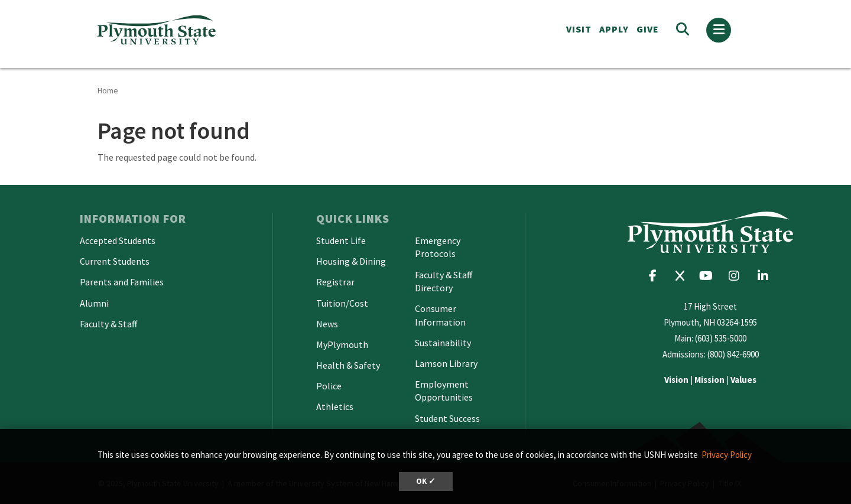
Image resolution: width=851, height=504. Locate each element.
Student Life (341, 240)
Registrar (335, 282)
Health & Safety (348, 365)
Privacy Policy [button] (727, 455)
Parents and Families (122, 282)
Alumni (94, 303)
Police (329, 386)
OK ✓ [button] (426, 481)
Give (648, 29)
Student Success (447, 418)
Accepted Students (118, 240)
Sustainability (443, 343)
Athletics (335, 407)
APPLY (614, 29)
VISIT (579, 29)
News (327, 324)
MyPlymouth (342, 344)
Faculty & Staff (108, 324)
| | (710, 380)
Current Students (115, 261)
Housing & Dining (351, 261)
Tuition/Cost (342, 303)
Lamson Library (446, 363)
